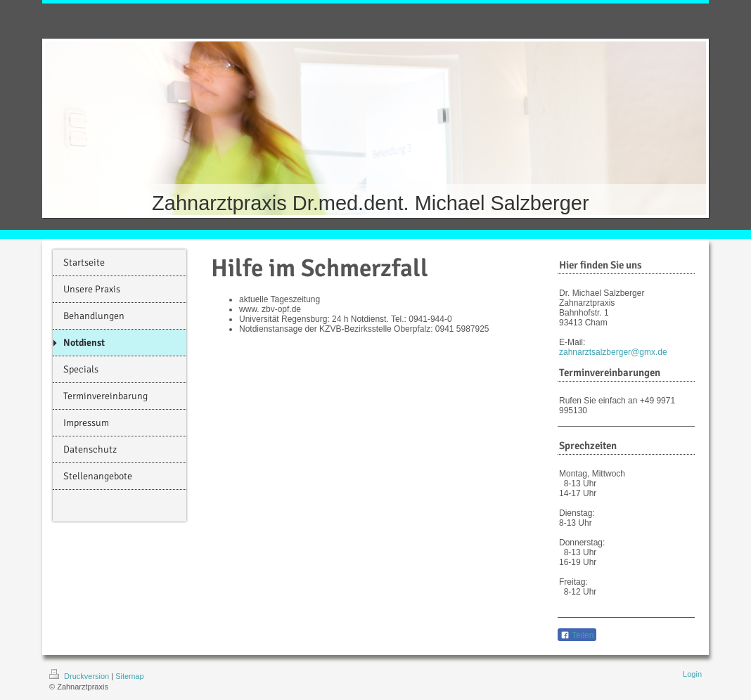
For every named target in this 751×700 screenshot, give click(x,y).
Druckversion (80, 676)
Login (692, 674)
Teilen (577, 635)
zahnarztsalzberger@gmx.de (613, 352)
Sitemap (129, 676)
